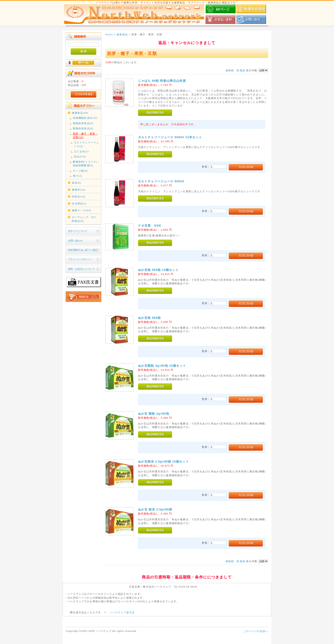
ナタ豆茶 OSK (150, 226)
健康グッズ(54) (81, 210)
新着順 (241, 70)
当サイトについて (78, 231)
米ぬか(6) (80, 156)
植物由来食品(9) (83, 123)
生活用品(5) (79, 203)
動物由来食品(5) (83, 128)
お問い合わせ (75, 241)
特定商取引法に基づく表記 (83, 250)
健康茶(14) (79, 190)
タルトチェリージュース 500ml (161, 181)
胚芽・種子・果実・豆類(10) (85, 135)
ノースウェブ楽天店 (122, 612)
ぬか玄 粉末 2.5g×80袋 (155, 509)
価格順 (230, 70)
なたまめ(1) (81, 151)
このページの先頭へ (256, 631)
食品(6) (76, 183)
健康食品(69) (80, 113)
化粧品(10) (79, 196)
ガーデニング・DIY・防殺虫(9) (85, 219)
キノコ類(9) (80, 171)
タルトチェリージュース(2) (86, 144)
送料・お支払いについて (81, 269)
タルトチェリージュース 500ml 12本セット (170, 137)
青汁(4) (78, 176)
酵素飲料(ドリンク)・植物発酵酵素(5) (86, 164)
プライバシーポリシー (80, 259)
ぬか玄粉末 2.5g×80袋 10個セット (163, 461)
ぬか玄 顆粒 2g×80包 (154, 414)
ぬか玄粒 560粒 (150, 318)
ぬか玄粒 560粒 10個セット (158, 270)
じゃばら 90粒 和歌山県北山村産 (162, 81)
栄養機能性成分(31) (85, 118)
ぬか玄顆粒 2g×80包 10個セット (162, 366)
